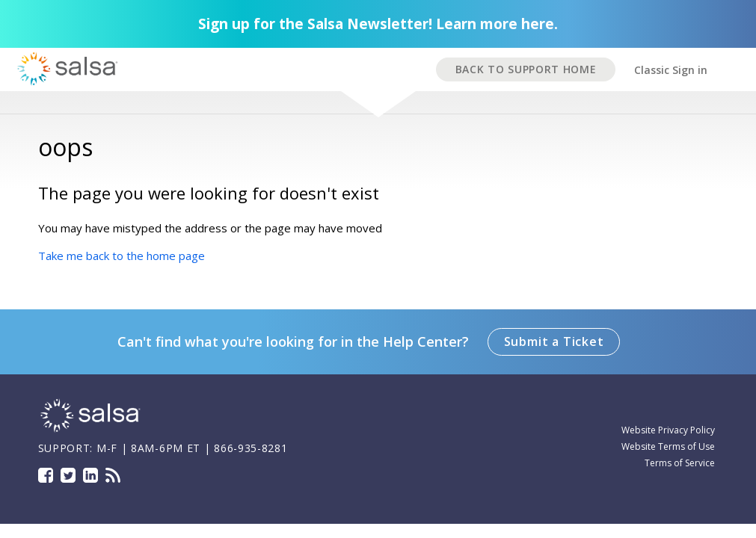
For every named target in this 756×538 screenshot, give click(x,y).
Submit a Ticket (554, 341)
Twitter (68, 475)
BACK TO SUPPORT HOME (526, 69)
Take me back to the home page (122, 256)
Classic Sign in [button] (671, 70)
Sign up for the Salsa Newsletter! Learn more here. (378, 24)
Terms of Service (680, 463)
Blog (113, 475)
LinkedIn (90, 475)
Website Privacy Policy (668, 430)
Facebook (46, 475)
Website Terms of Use (668, 446)
